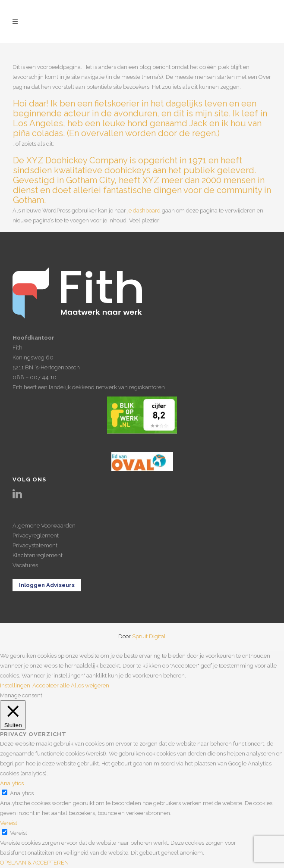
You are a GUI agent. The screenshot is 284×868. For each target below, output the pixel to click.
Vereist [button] (9, 823)
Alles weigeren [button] (90, 685)
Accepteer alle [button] (51, 685)
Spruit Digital (149, 636)
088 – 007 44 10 (35, 377)
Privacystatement (35, 545)
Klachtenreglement (38, 555)
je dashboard (144, 211)
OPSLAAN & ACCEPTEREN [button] (34, 863)
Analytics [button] (12, 783)
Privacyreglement (36, 535)
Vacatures (25, 565)
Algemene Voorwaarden (44, 526)
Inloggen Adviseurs (47, 585)
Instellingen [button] (15, 685)
